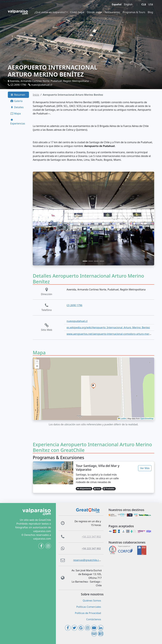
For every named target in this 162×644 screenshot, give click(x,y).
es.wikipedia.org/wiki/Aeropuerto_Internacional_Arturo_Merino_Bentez (108, 327)
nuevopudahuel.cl (40, 85)
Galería (16, 101)
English (128, 4)
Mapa (16, 113)
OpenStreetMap (147, 419)
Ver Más (145, 468)
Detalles (17, 107)
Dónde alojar (95, 12)
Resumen (18, 95)
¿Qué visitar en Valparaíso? (50, 12)
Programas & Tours (134, 12)
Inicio (36, 95)
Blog (150, 12)
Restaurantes (112, 12)
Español (117, 4)
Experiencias (18, 122)
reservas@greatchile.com (88, 560)
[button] (93, 385)
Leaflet (122, 419)
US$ (151, 4)
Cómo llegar (77, 12)
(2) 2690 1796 (17, 85)
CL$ (144, 4)
